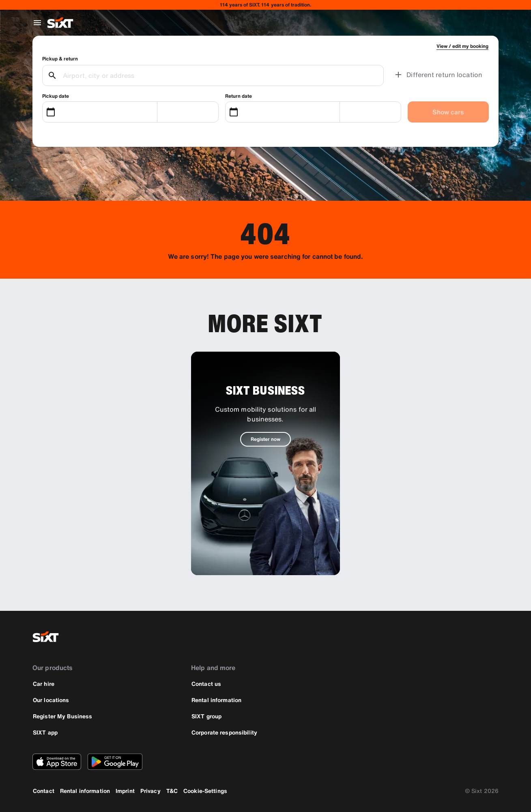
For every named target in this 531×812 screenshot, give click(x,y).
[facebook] (450, 637)
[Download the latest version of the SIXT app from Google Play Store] (115, 762)
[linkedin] (489, 637)
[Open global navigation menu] (37, 23)
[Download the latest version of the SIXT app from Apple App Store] (57, 762)
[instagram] (469, 637)
